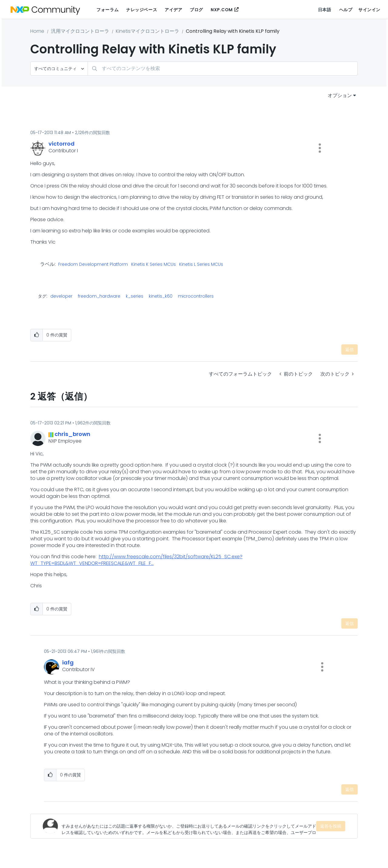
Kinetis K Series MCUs (154, 265)
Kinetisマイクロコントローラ (147, 31)
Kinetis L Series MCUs (201, 265)
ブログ (196, 10)
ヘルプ (346, 10)
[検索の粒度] (59, 68)
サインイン (369, 10)
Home (37, 31)
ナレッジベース (142, 10)
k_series (135, 296)
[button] (320, 148)
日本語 (325, 10)
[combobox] (223, 68)
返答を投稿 (331, 826)
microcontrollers (196, 296)
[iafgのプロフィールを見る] (68, 662)
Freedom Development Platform (93, 265)
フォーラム (107, 10)
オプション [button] (340, 95)
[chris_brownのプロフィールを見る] (72, 434)
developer (61, 296)
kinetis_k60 (161, 296)
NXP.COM (222, 10)
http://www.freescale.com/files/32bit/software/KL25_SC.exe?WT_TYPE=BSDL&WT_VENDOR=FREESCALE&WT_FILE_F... (136, 560)
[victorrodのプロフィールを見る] (62, 144)
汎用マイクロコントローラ (80, 31)
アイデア (173, 10)
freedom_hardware (99, 296)
